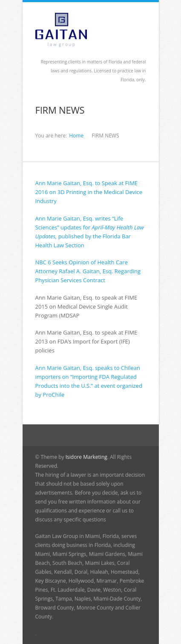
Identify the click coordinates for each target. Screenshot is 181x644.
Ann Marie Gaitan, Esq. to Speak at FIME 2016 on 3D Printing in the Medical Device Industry (89, 192)
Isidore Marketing (86, 457)
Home (76, 136)
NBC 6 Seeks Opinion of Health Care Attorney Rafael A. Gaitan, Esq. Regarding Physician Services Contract (88, 271)
